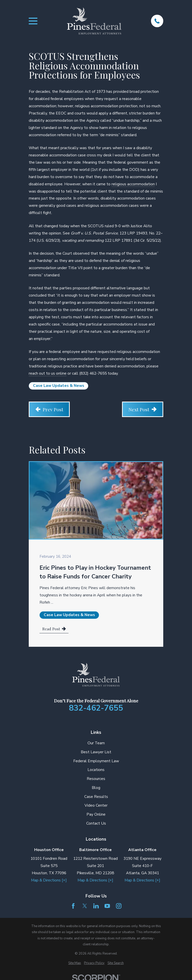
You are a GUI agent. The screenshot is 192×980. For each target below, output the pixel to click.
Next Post (142, 409)
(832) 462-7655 (93, 373)
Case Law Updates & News (59, 386)
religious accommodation (133, 184)
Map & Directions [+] (49, 880)
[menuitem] (75, 963)
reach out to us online (48, 373)
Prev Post (49, 409)
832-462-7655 (96, 708)
